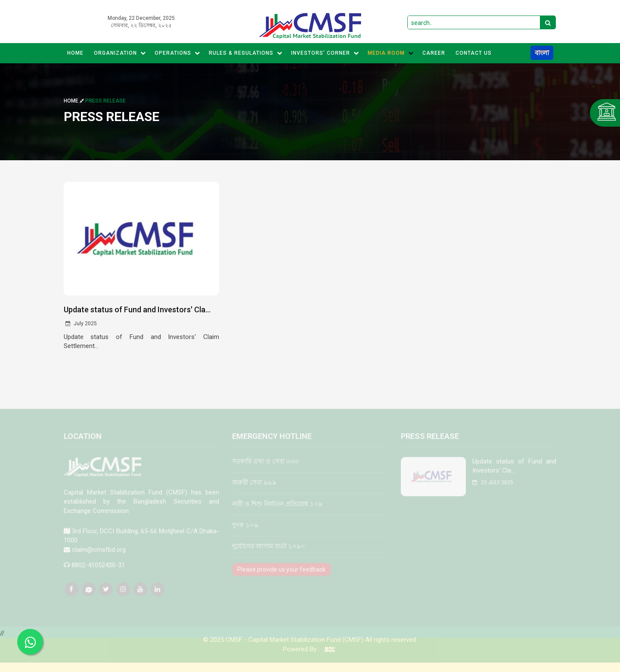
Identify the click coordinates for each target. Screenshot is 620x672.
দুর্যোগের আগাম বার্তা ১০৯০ (269, 553)
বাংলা (542, 53)
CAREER (434, 53)
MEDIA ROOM (391, 53)
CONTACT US (474, 53)
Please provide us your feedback (281, 576)
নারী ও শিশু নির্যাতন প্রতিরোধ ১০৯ (277, 510)
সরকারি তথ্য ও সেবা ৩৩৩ (265, 467)
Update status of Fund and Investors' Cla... (137, 310)
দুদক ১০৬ (245, 531)
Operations (177, 53)
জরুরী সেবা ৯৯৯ (254, 488)
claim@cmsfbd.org (99, 556)
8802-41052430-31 (98, 571)
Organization (120, 53)
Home (75, 53)
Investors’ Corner (325, 53)
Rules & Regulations (246, 53)
